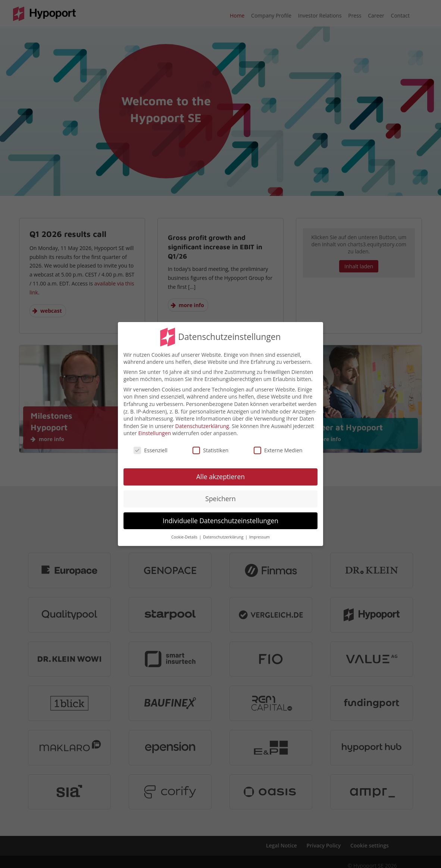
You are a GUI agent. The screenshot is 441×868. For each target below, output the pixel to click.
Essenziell (151, 450)
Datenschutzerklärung (202, 426)
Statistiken (210, 450)
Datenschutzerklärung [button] (224, 537)
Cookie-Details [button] (185, 537)
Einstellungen (154, 433)
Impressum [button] (259, 537)
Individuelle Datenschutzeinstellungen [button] (220, 521)
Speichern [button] (220, 499)
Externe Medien (278, 450)
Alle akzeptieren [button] (220, 477)
